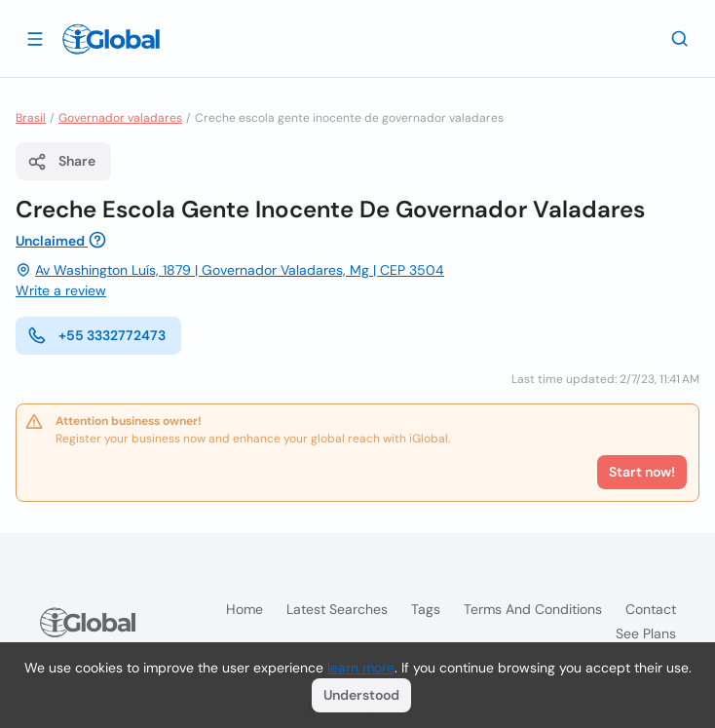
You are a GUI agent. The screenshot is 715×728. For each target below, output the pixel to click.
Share (61, 162)
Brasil (31, 118)
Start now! (642, 472)
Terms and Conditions (533, 609)
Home (245, 609)
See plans (646, 633)
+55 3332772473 (96, 335)
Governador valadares (120, 118)
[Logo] (111, 39)
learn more (361, 668)
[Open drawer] (35, 38)
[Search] (680, 38)
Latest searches (337, 609)
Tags (426, 609)
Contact (651, 609)
